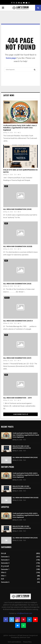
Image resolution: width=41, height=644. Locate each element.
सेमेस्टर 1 (4, 576)
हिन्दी (3, 579)
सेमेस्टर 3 (4, 573)
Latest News (9, 95)
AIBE (6, 186)
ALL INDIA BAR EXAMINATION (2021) (17, 358)
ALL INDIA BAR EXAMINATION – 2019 (17, 398)
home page (11, 58)
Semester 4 (5, 563)
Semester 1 (5, 569)
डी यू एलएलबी (5, 566)
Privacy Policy (27, 642)
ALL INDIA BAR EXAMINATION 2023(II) (18, 246)
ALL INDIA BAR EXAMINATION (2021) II (18, 321)
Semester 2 (5, 557)
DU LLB (3, 553)
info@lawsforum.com (25, 613)
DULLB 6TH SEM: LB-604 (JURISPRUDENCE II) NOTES (20, 171)
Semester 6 (5, 582)
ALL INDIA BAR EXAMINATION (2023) (17, 284)
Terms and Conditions (14, 642)
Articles (7, 102)
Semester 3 (5, 560)
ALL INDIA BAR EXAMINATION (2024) (17, 209)
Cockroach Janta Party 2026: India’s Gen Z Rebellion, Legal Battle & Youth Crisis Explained (20, 128)
